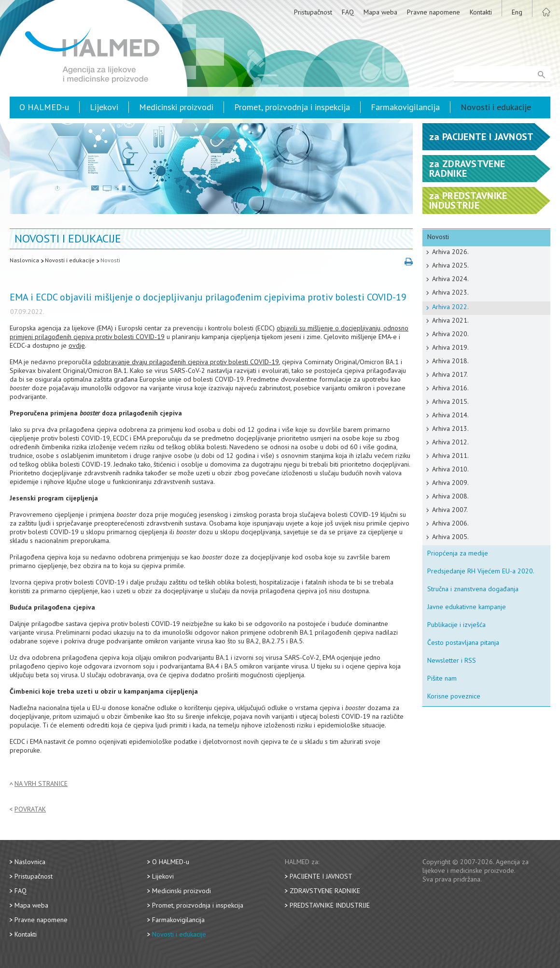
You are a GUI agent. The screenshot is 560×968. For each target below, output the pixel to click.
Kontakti (481, 12)
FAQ (348, 12)
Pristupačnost (313, 12)
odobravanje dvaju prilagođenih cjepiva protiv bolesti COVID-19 (186, 362)
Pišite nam (442, 678)
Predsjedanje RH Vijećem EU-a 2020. (481, 571)
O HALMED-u (44, 107)
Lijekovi (104, 107)
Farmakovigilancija (405, 107)
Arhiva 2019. (450, 347)
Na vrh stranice (41, 784)
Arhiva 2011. (450, 456)
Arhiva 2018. (450, 361)
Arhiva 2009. (450, 483)
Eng (517, 12)
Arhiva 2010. (450, 469)
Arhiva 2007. (450, 510)
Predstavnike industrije (330, 905)
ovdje (77, 345)
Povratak (30, 809)
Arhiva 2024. (450, 279)
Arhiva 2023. (450, 292)
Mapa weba (380, 12)
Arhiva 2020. (450, 334)
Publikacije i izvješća (456, 625)
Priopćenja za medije (458, 553)
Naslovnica (24, 260)
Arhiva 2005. (450, 537)
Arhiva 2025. (450, 265)
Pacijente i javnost (321, 876)
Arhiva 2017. (450, 374)
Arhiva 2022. (450, 307)
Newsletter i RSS (452, 660)
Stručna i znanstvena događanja (473, 589)
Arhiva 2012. (450, 442)
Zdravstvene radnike (325, 891)
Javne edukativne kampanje (467, 607)
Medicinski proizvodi (176, 107)
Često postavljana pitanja (463, 642)
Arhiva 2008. (450, 496)
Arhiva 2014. (450, 415)
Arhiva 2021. (450, 320)
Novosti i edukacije (496, 107)
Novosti (110, 260)
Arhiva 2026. (450, 252)
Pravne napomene (434, 12)
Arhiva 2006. (450, 523)
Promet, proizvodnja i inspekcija (292, 107)
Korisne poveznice (454, 696)
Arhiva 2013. (450, 428)
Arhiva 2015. (450, 401)
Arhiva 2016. (450, 388)
